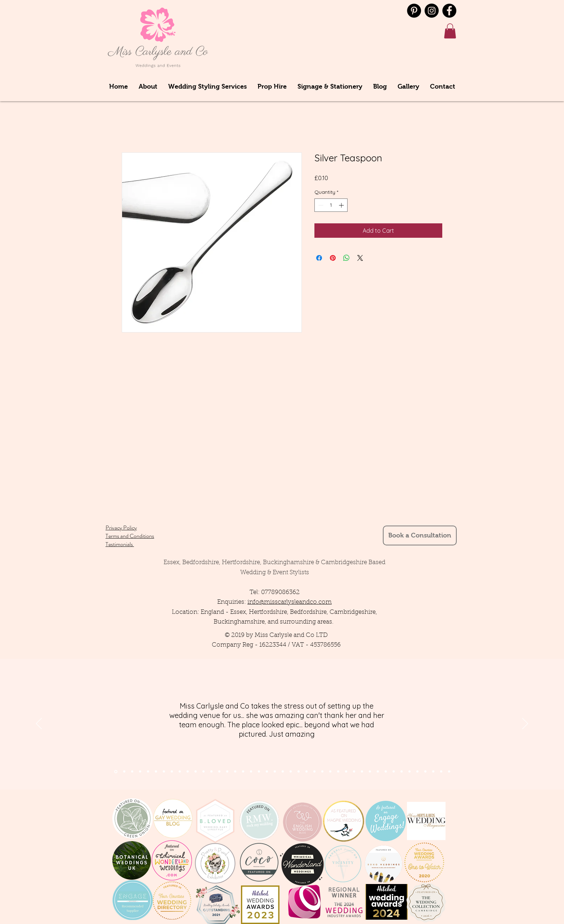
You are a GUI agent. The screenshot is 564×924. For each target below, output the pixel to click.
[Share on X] (360, 258)
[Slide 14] (219, 772)
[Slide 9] (180, 772)
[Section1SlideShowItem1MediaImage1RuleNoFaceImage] (116, 771)
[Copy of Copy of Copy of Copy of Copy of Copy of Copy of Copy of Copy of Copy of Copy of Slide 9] (441, 772)
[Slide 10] (188, 772)
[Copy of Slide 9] (362, 772)
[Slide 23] (291, 772)
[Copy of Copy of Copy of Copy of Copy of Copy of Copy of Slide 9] (409, 772)
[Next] (525, 724)
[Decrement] (320, 205)
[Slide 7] (148, 772)
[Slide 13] (211, 772)
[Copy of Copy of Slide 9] (370, 772)
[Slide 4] (140, 772)
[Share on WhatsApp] (346, 258)
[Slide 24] (299, 772)
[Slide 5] (156, 772)
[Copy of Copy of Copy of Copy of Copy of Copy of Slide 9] (402, 772)
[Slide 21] (275, 772)
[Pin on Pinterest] (333, 258)
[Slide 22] (283, 772)
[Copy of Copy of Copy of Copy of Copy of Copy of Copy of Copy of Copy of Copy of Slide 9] (433, 772)
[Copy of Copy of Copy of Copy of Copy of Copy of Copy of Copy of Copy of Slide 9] (425, 772)
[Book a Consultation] (420, 535)
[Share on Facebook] (319, 258)
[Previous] (39, 724)
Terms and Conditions (130, 536)
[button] (450, 31)
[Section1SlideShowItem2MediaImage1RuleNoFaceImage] (124, 772)
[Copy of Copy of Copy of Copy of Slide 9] (386, 772)
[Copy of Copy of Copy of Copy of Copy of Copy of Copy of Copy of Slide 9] (417, 772)
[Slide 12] (203, 772)
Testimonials (120, 544)
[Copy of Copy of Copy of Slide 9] (378, 772)
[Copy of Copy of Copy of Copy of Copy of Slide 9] (394, 772)
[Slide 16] (235, 772)
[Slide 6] (164, 772)
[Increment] (342, 205)
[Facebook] (449, 11)
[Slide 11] (196, 772)
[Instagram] (432, 11)
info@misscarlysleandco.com (290, 602)
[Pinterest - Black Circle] (414, 11)
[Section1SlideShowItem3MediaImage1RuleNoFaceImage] (132, 772)
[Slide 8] (172, 772)
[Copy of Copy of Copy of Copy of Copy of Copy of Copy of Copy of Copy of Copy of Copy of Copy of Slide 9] (449, 772)
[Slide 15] (227, 772)
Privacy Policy (121, 528)
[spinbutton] (331, 205)
